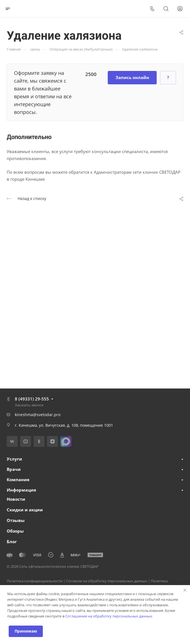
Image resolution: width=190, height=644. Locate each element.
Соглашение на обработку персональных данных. (109, 616)
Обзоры (15, 531)
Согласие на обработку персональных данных (107, 581)
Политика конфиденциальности (35, 581)
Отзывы (16, 520)
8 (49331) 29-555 (32, 399)
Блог (12, 542)
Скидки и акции (25, 510)
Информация (21, 490)
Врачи (14, 469)
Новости (16, 499)
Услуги (14, 459)
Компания (18, 480)
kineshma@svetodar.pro (38, 415)
